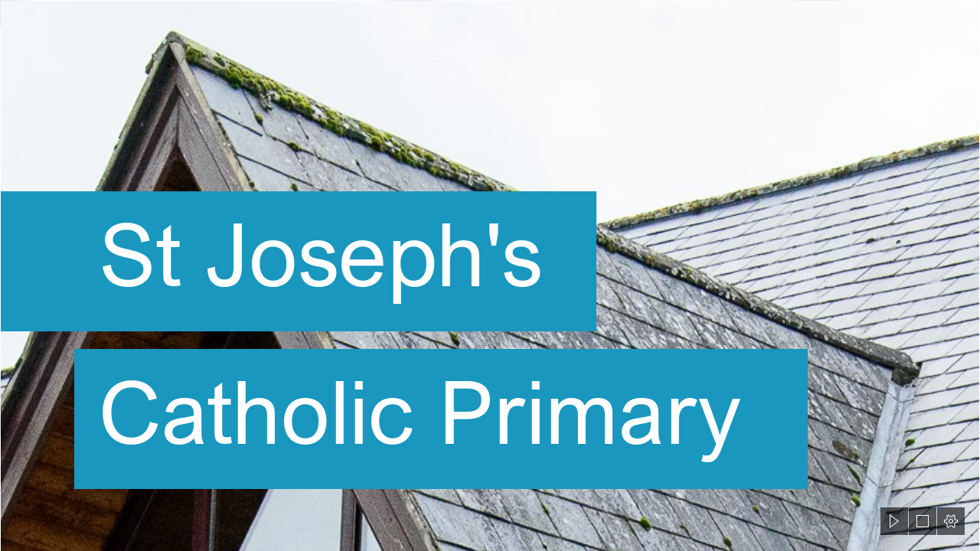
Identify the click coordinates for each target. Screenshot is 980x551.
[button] (894, 521)
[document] (490, 275)
